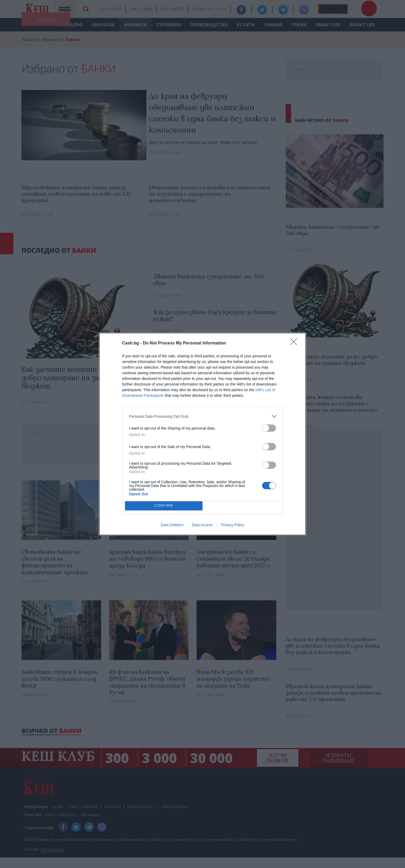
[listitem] (202, 416)
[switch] (269, 428)
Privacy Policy (233, 525)
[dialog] (202, 434)
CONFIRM (164, 506)
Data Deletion (172, 525)
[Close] (295, 343)
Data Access (202, 525)
